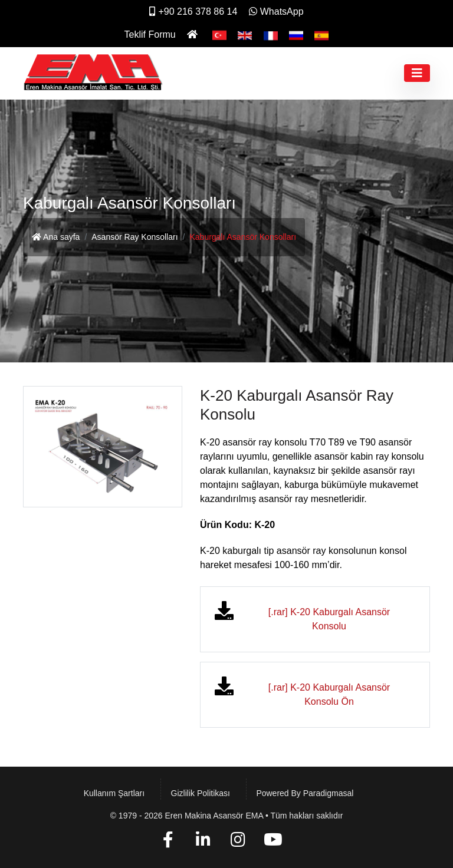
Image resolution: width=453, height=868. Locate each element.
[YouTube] (273, 842)
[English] (245, 34)
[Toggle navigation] (417, 73)
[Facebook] (168, 842)
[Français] (271, 34)
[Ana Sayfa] (194, 34)
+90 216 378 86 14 (193, 11)
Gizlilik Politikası (201, 793)
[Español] (321, 34)
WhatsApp (276, 11)
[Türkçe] (219, 34)
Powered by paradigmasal (305, 793)
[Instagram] (238, 842)
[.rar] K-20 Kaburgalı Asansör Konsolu (329, 619)
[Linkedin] (203, 842)
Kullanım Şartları (114, 793)
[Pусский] (296, 34)
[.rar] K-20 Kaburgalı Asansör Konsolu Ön (329, 694)
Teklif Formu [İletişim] (150, 34)
